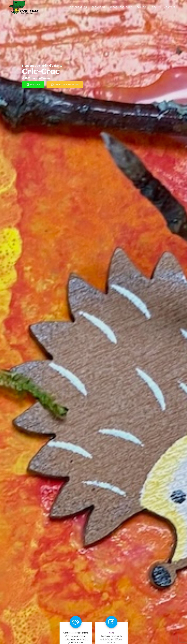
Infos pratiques (121, 7)
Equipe (141, 7)
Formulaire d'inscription (65, 85)
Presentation (78, 7)
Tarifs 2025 (33, 85)
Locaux (155, 7)
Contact (170, 7)
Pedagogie (99, 7)
